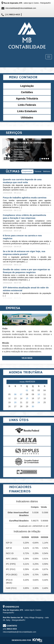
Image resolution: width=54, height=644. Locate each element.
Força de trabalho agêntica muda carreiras (25, 198)
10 (39, 394)
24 (39, 402)
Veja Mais (27, 358)
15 (27, 398)
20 (15, 402)
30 (33, 406)
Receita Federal (27, 431)
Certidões (27, 92)
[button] (5, 159)
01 (27, 390)
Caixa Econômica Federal (27, 441)
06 (15, 394)
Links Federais (27, 105)
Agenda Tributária (27, 99)
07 (21, 394)
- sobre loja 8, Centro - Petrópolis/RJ (27, 3)
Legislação (27, 86)
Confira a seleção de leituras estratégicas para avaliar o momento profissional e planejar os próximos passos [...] (27, 242)
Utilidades (27, 118)
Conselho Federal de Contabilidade (27, 462)
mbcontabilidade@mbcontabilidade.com (21, 8)
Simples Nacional (27, 451)
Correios (27, 472)
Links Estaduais (27, 111)
